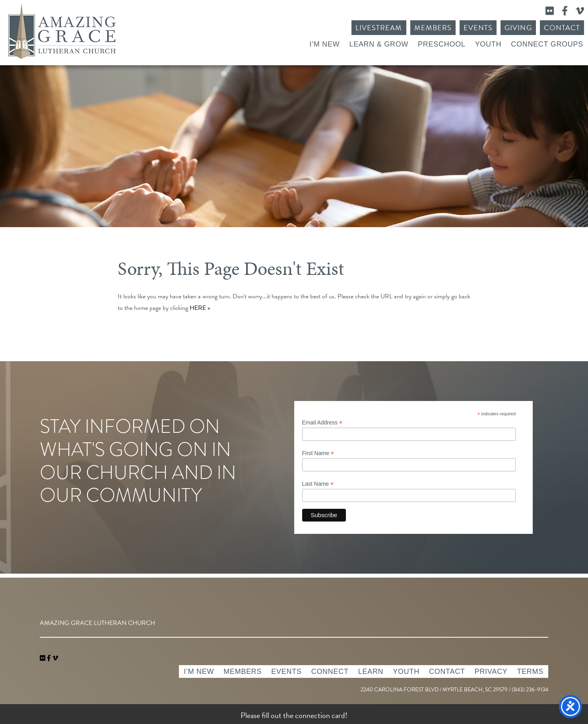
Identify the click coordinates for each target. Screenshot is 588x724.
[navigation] (55, 658)
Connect (330, 671)
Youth (488, 44)
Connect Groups (547, 44)
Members (433, 28)
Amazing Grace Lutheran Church (62, 32)
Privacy (491, 671)
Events (478, 28)
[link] (43, 658)
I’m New (324, 44)
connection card (320, 715)
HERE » (200, 308)
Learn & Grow (379, 44)
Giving (518, 28)
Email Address (322, 423)
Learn (371, 671)
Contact (562, 28)
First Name (318, 453)
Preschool (442, 44)
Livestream (379, 28)
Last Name (318, 484)
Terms (530, 671)
